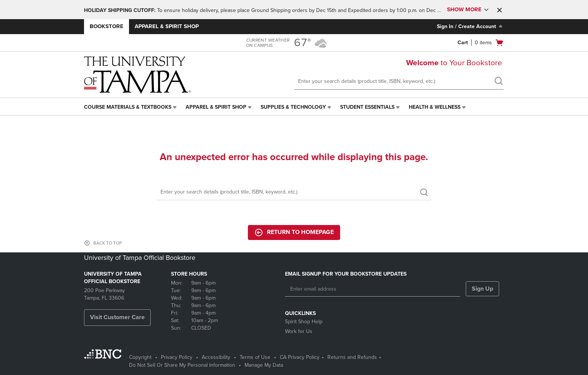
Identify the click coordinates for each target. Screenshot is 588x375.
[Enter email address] (373, 289)
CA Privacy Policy (300, 357)
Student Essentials (367, 107)
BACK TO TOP (108, 243)
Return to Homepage (294, 232)
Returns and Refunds (352, 357)
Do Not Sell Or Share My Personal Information (182, 365)
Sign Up (482, 289)
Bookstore (106, 26)
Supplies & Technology (293, 107)
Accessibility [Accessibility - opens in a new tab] (216, 357)
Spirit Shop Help (304, 322)
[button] (499, 10)
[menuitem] (131, 107)
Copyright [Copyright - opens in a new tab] (140, 357)
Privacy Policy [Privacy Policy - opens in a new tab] (177, 357)
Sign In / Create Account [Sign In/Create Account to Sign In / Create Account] (470, 26)
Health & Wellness (435, 107)
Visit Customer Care (117, 317)
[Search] (294, 192)
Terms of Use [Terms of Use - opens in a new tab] (255, 357)
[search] (498, 82)
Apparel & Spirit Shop (167, 26)
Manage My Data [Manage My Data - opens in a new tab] (264, 365)
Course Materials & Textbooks (128, 107)
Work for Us (299, 331)
